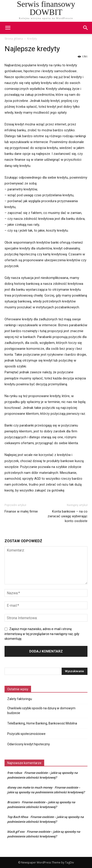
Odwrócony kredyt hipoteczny (29, 744)
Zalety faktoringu (20, 699)
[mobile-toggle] (8, 28)
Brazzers (13, 802)
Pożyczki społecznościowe (26, 734)
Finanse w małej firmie (21, 511)
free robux (15, 773)
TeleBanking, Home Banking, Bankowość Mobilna (42, 723)
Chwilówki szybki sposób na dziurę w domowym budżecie (41, 711)
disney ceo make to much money (30, 787)
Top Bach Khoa (18, 817)
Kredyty (32, 39)
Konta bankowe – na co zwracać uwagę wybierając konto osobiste (68, 516)
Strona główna (14, 39)
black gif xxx (16, 832)
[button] (86, 28)
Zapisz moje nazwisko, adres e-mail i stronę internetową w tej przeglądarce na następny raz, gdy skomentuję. (42, 634)
